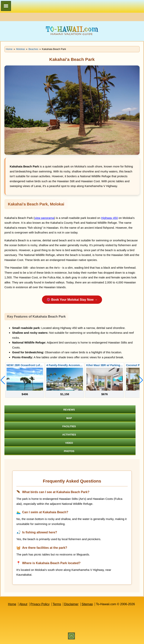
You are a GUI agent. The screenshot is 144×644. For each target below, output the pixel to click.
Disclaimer (71, 604)
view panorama (44, 218)
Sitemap (87, 604)
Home (12, 604)
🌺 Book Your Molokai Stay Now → (72, 300)
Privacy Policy (40, 604)
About (23, 604)
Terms (57, 604)
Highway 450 (109, 218)
